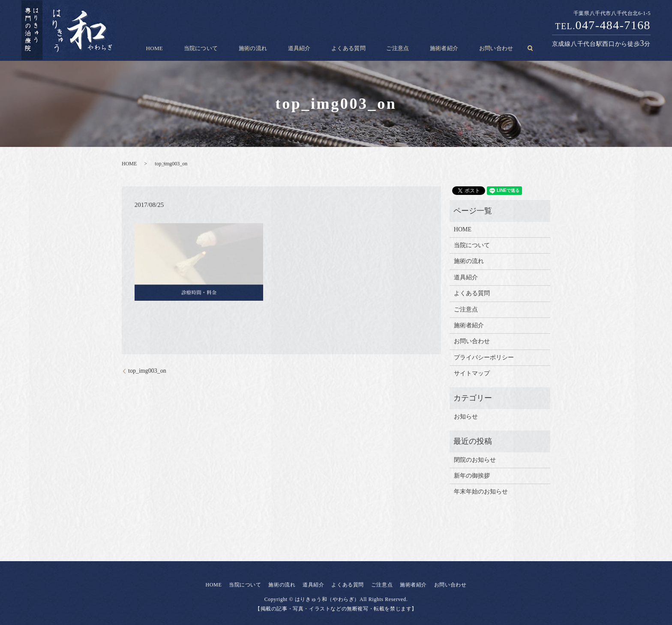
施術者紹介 (425, 48)
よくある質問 (345, 48)
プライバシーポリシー (484, 357)
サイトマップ (472, 373)
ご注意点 (386, 48)
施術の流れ (265, 48)
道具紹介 (303, 48)
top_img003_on (147, 371)
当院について (221, 48)
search (499, 48)
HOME (182, 48)
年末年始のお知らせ (481, 492)
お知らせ (466, 417)
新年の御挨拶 (472, 476)
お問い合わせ (469, 48)
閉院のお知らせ (475, 460)
